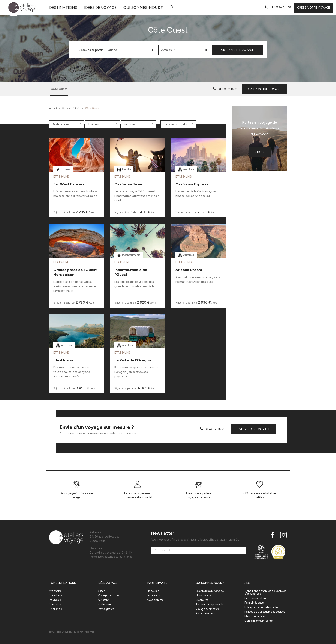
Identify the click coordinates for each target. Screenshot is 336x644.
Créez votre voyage (314, 8)
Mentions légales (255, 616)
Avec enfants (155, 600)
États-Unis (55, 595)
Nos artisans (203, 595)
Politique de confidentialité (261, 607)
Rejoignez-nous (206, 613)
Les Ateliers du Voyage (210, 591)
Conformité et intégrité (259, 621)
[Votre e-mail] (199, 551)
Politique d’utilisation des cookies (265, 612)
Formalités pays (254, 603)
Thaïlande (55, 609)
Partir (260, 152)
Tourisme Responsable (210, 604)
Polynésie (55, 600)
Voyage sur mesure (208, 609)
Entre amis (153, 595)
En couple (153, 591)
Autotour (103, 600)
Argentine (55, 591)
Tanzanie (55, 604)
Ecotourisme (106, 604)
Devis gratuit (106, 609)
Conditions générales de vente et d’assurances (265, 592)
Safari (102, 591)
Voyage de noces (109, 595)
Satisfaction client (256, 598)
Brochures (202, 600)
